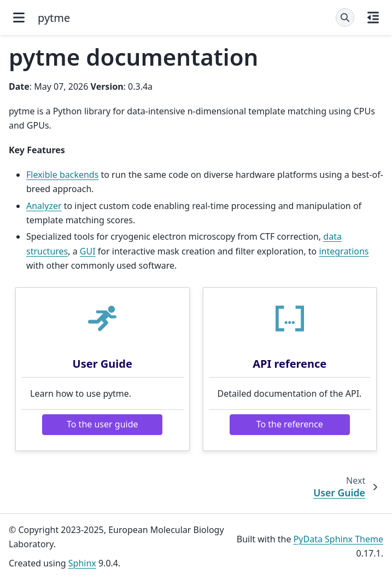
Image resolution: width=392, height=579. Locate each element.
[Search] (345, 18)
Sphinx (82, 563)
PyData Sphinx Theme (338, 539)
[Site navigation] (19, 18)
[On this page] (373, 18)
